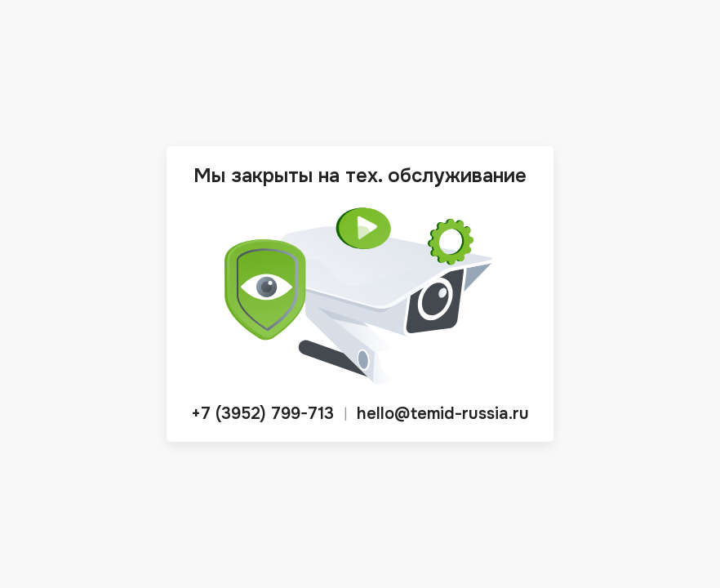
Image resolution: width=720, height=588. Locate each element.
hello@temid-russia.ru (443, 414)
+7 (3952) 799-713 (262, 414)
